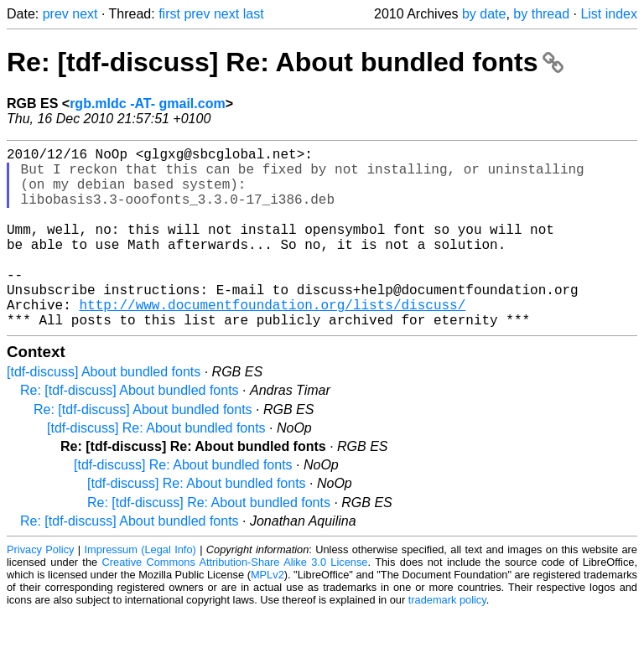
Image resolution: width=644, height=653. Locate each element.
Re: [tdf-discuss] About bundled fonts (130, 430)
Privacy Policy (40, 590)
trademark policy (447, 640)
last (254, 14)
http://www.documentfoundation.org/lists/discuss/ (272, 341)
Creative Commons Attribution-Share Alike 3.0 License (235, 602)
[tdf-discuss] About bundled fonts (104, 412)
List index (609, 14)
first (169, 14)
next (85, 14)
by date (484, 14)
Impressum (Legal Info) (140, 590)
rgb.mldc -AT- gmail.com (148, 104)
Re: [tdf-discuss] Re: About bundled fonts (285, 62)
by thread (541, 14)
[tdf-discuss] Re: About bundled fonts (156, 468)
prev (56, 14)
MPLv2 (267, 615)
